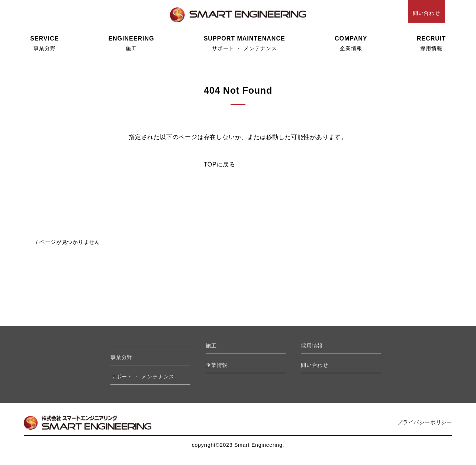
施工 (131, 43)
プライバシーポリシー (425, 422)
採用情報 (431, 43)
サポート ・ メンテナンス (245, 43)
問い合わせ (427, 13)
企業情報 (351, 43)
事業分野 (44, 43)
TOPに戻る (220, 164)
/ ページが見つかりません (68, 242)
